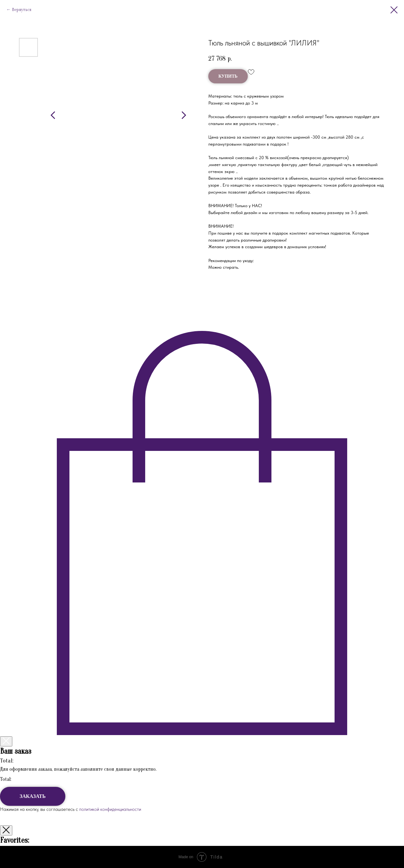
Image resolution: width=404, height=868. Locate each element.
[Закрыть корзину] (6, 741)
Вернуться (22, 10)
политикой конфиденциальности (110, 809)
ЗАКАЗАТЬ (33, 796)
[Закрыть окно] (6, 830)
